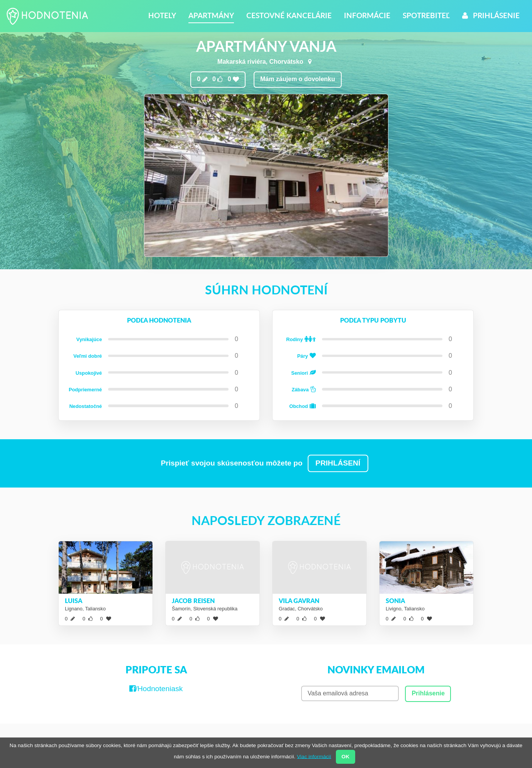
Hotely (162, 15)
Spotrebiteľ (426, 15)
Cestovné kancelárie (289, 15)
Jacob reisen (193, 601)
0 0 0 (218, 79)
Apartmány (211, 15)
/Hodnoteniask (156, 689)
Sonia (395, 601)
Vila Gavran (299, 601)
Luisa (74, 601)
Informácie (367, 15)
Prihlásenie (491, 15)
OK (346, 757)
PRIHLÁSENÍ (338, 463)
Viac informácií (314, 756)
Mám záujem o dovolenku (298, 79)
